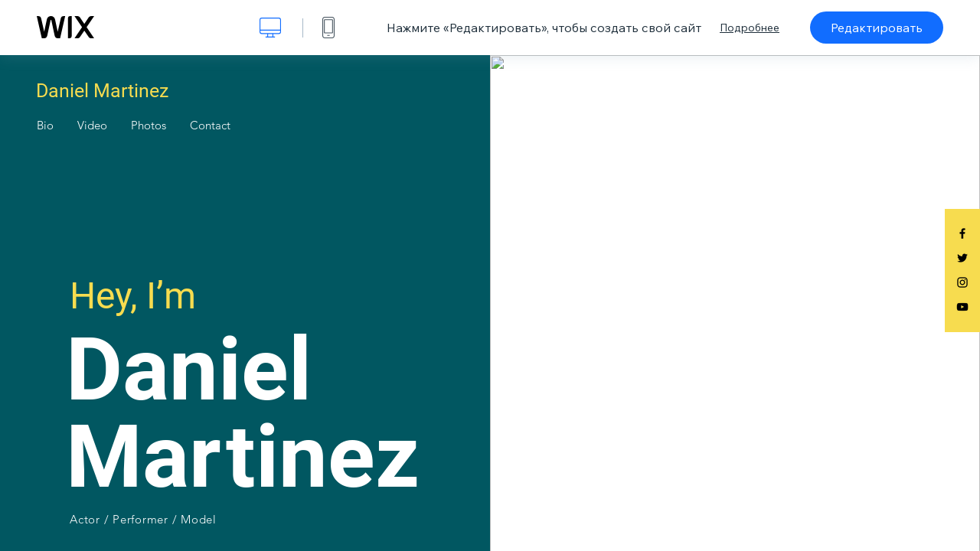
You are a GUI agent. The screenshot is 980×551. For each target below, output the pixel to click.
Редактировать (877, 28)
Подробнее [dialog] (750, 28)
